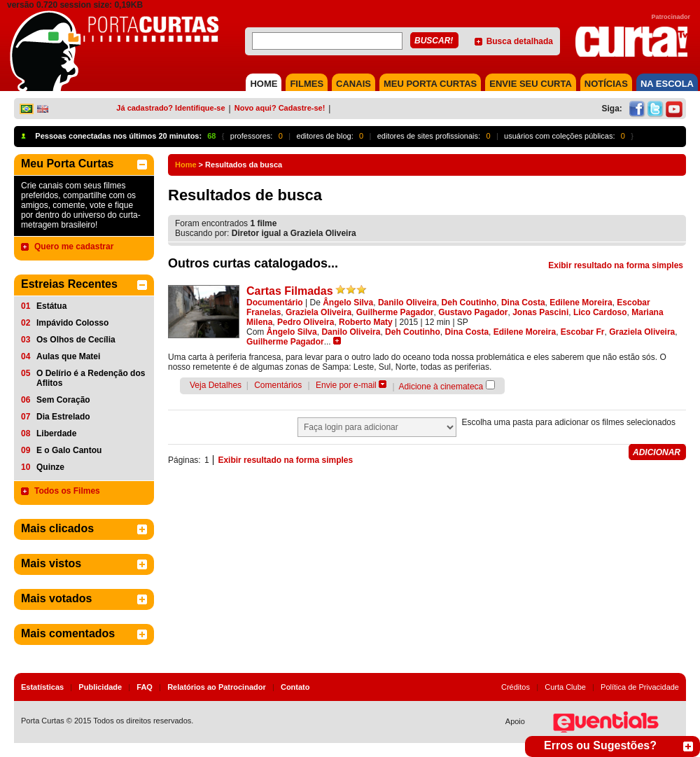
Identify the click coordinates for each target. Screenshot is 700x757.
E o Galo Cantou (69, 450)
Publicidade (100, 687)
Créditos (516, 687)
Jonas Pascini (540, 312)
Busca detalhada (520, 41)
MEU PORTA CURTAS (430, 84)
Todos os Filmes (67, 491)
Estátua (51, 306)
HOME (264, 84)
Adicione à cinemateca (441, 387)
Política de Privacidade (640, 687)
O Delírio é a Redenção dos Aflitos (91, 378)
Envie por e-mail (346, 385)
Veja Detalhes (216, 385)
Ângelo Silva (348, 303)
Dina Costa (523, 303)
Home (186, 165)
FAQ (145, 687)
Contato (295, 687)
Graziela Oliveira (318, 312)
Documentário (275, 303)
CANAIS (353, 84)
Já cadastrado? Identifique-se (170, 108)
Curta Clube (565, 687)
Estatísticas (42, 687)
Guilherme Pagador (395, 312)
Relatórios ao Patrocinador (217, 687)
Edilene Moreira (581, 303)
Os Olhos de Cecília (76, 340)
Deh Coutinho (469, 303)
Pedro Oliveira (306, 322)
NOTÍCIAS (606, 84)
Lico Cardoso (600, 312)
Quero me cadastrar (74, 246)
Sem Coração (63, 400)
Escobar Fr (583, 332)
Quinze (50, 467)
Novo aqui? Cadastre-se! (280, 108)
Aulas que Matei (68, 356)
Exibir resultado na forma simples (616, 265)
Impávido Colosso (72, 323)
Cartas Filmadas (290, 291)
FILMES (307, 84)
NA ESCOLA (667, 84)
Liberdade (56, 433)
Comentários (278, 385)
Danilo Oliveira (407, 303)
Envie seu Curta (531, 84)
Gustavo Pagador (473, 312)
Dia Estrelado (63, 417)
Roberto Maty (366, 322)
